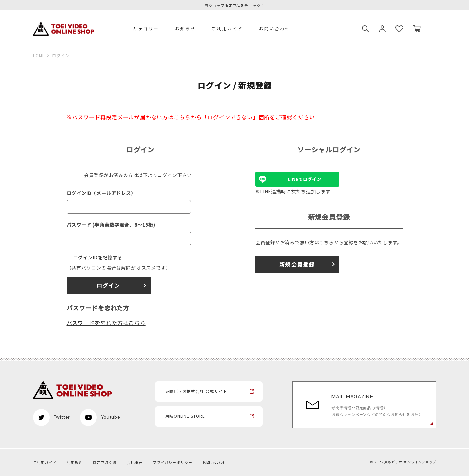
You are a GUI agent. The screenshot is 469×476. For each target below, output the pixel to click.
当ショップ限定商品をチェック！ (234, 6)
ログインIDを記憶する (98, 258)
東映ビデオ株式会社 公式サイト (196, 391)
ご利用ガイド (227, 28)
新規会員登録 (297, 264)
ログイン (108, 285)
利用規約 (74, 462)
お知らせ (185, 28)
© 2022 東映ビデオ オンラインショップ (403, 462)
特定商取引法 (105, 462)
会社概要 (135, 462)
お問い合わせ (275, 28)
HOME (39, 55)
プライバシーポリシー (172, 462)
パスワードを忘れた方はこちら (106, 323)
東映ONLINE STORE (185, 416)
